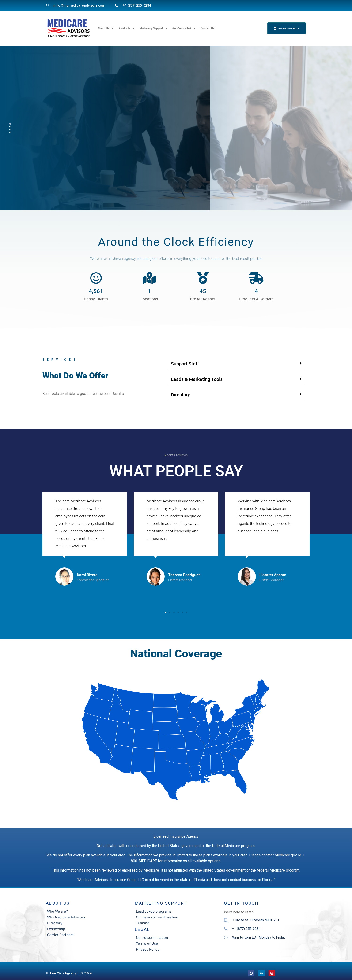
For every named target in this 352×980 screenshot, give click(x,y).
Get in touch (241, 903)
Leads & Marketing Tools (197, 379)
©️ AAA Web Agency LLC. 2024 (69, 973)
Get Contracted (184, 28)
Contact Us (207, 28)
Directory (180, 395)
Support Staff (185, 364)
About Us (106, 28)
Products (127, 28)
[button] (236, 364)
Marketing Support (153, 28)
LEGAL (142, 929)
